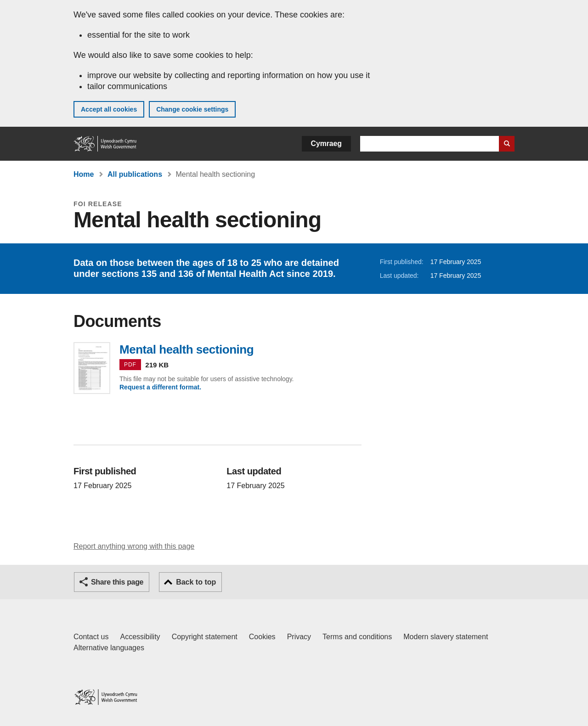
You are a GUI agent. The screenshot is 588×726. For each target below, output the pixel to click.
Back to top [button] (196, 582)
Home (84, 174)
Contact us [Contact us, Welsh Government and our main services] (91, 637)
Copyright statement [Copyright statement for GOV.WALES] (205, 637)
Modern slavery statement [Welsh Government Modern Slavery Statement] (446, 637)
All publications (135, 174)
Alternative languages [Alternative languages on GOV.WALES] (109, 648)
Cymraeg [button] (326, 144)
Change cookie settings (192, 109)
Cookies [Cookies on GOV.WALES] (262, 637)
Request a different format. (160, 387)
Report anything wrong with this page (134, 546)
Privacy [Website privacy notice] (299, 637)
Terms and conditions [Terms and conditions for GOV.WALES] (357, 637)
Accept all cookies (109, 109)
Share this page (117, 582)
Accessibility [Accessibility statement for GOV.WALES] (140, 637)
